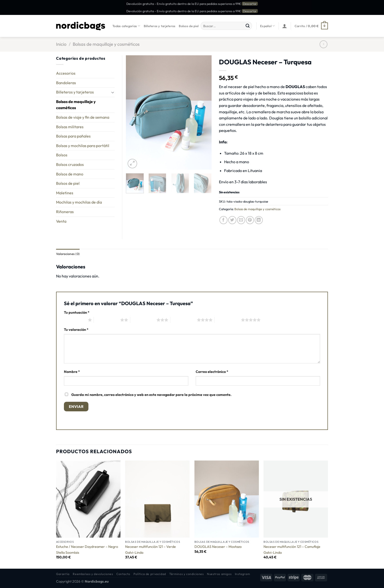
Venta (61, 221)
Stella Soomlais (68, 553)
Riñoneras (65, 212)
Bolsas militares (70, 127)
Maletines (65, 193)
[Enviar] (248, 26)
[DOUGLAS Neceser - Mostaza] (227, 499)
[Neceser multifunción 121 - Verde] (157, 499)
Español (267, 26)
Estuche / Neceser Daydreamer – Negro (87, 547)
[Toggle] (113, 92)
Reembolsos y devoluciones (93, 574)
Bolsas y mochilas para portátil (83, 146)
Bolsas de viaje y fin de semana (83, 117)
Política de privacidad (150, 574)
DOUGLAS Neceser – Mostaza (218, 547)
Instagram (242, 574)
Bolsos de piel (189, 26)
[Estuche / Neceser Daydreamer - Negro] (88, 499)
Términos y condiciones (186, 574)
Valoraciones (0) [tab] (68, 254)
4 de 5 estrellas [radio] (184, 320)
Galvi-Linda (134, 553)
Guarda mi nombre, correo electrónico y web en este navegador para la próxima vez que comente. (151, 395)
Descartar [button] (250, 4)
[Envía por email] (241, 220)
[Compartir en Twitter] (232, 220)
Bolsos (62, 155)
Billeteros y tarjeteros (160, 26)
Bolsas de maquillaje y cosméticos (106, 44)
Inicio (61, 44)
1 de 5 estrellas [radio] (75, 320)
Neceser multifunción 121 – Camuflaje (292, 547)
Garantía (63, 574)
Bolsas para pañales (73, 136)
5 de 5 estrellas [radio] (228, 320)
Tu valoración (76, 330)
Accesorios (66, 73)
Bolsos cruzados (70, 164)
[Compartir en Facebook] (223, 220)
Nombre (72, 372)
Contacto (123, 574)
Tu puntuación (77, 312)
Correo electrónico (212, 372)
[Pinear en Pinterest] (250, 220)
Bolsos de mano (70, 174)
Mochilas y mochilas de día (79, 202)
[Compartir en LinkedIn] (259, 220)
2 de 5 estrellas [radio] (107, 320)
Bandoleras (66, 83)
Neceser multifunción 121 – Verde (150, 547)
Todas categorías (126, 26)
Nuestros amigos (219, 574)
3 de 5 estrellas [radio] (144, 320)
